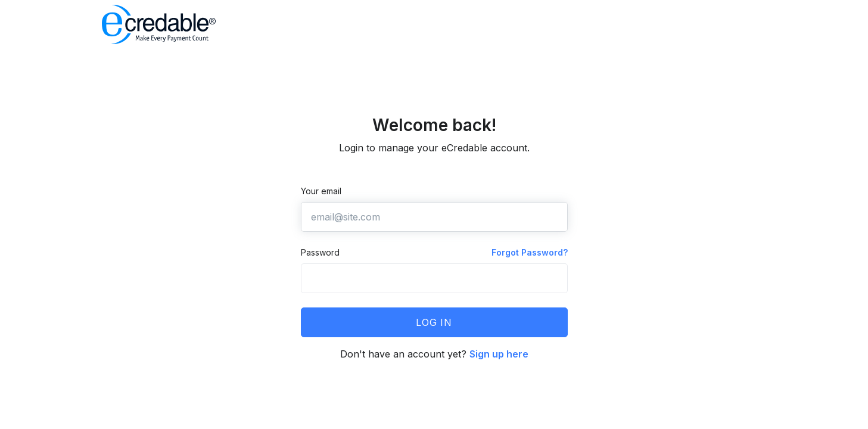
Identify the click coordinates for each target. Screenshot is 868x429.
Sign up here (499, 354)
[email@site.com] (434, 217)
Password (320, 252)
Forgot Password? (530, 252)
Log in (434, 322)
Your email (321, 191)
